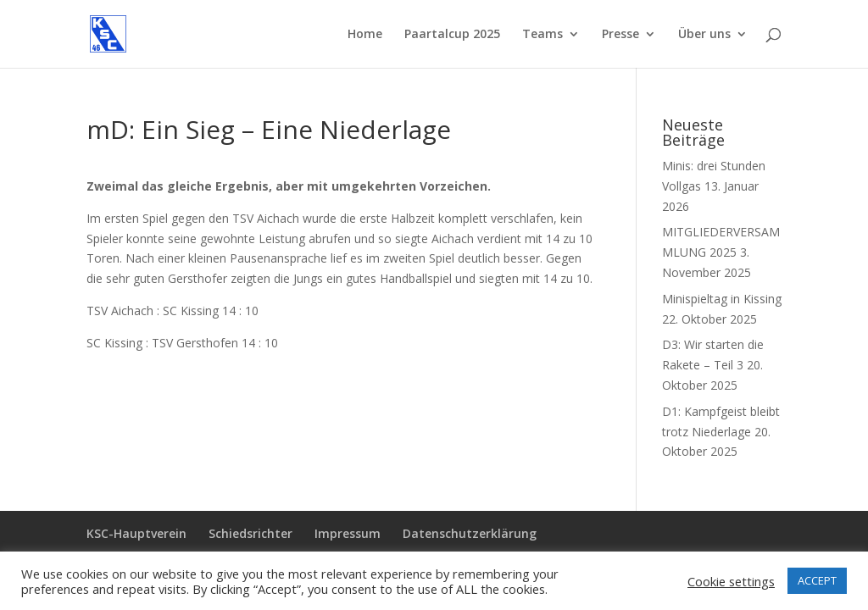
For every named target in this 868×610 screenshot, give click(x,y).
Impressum (348, 533)
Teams (542, 35)
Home (365, 35)
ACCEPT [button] (817, 580)
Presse (620, 35)
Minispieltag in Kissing (722, 299)
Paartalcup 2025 (452, 35)
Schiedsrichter (250, 533)
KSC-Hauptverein (136, 533)
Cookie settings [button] (731, 581)
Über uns (704, 35)
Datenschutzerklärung (470, 533)
